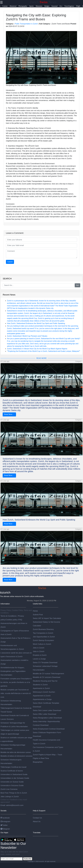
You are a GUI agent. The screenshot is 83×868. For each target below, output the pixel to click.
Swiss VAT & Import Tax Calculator (47, 618)
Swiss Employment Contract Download (49, 729)
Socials (3, 811)
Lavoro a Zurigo (39, 659)
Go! (77, 285)
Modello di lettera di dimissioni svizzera (16, 756)
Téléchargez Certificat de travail (13, 767)
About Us (37, 821)
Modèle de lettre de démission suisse (16, 752)
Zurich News (43, 2)
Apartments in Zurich (41, 688)
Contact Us (37, 818)
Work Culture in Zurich (42, 644)
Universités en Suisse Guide (12, 782)
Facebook (5, 818)
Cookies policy (12, 620)
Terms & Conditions (9, 616)
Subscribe (28, 859)
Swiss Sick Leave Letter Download (47, 710)
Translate (37, 833)
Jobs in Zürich (39, 651)
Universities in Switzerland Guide (14, 774)
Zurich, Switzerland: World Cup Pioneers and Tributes (27, 336)
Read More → (9, 414)
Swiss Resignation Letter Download (47, 718)
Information (5, 604)
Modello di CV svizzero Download (47, 677)
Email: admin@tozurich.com (12, 805)
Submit (10, 262)
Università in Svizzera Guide (12, 785)
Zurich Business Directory (43, 629)
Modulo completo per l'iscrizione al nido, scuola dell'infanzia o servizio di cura (16, 693)
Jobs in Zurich (39, 648)
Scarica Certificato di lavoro (12, 771)
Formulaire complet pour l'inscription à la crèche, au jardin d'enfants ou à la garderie (16, 682)
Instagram (5, 821)
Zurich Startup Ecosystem (43, 640)
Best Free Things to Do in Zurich (14, 793)
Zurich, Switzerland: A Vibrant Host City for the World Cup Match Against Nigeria (37, 349)
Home (35, 611)
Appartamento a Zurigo (42, 699)
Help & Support (39, 811)
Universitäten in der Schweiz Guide (15, 778)
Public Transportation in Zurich (26, 24)
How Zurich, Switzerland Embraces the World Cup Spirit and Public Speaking (36, 323)
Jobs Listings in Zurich (10, 797)
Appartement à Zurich (42, 696)
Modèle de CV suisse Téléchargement (48, 674)
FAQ (20, 620)
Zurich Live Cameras (9, 789)
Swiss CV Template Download (45, 662)
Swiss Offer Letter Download (44, 714)
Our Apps (4, 833)
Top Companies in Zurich (43, 633)
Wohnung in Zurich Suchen (44, 692)
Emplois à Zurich (40, 655)
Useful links (38, 604)
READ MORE (41, 358)
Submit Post (38, 615)
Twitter (4, 825)
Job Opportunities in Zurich (44, 637)
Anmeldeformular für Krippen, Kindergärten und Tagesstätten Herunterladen (13, 671)
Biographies (38, 762)
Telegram (5, 829)
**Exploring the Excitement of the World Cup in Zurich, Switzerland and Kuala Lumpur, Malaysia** (44, 351)
